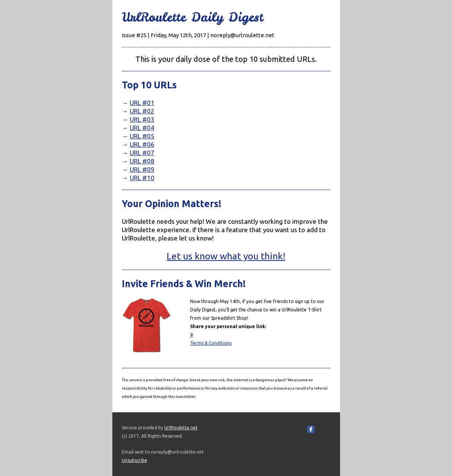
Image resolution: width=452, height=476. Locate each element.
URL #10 (142, 178)
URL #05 (142, 136)
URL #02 (142, 111)
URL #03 (142, 119)
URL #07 (142, 153)
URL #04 (142, 128)
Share (323, 429)
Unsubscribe (135, 460)
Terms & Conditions (211, 343)
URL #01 (142, 103)
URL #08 (142, 161)
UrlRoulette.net (181, 428)
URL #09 (142, 169)
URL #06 (142, 144)
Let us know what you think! (226, 256)
